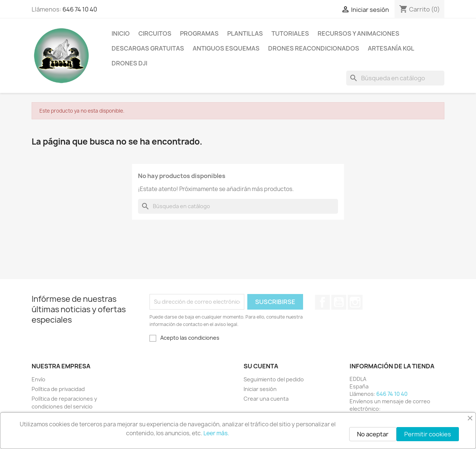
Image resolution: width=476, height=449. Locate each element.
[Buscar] (395, 78)
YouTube (339, 302)
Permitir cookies (428, 434)
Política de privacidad (58, 389)
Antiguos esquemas (226, 48)
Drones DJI (129, 63)
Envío (38, 379)
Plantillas (245, 33)
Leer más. (216, 433)
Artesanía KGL (391, 48)
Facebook (322, 302)
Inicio (121, 33)
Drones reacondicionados (314, 48)
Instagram (355, 302)
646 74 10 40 (80, 9)
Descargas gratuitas (148, 48)
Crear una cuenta (266, 399)
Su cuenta (261, 366)
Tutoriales (290, 33)
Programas (199, 33)
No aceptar (373, 434)
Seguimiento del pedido (274, 379)
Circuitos (155, 33)
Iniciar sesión (260, 389)
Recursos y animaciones (358, 33)
